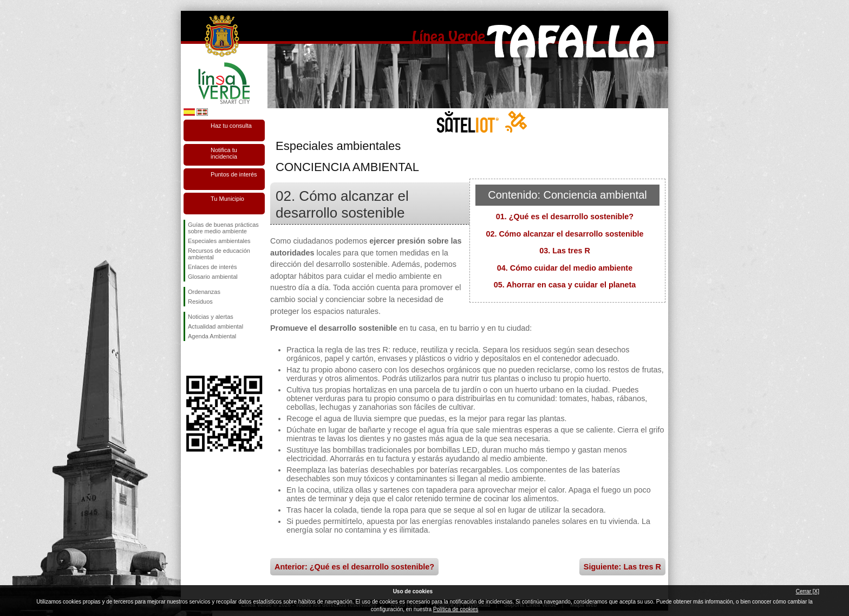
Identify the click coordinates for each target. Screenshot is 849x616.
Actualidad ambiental (215, 326)
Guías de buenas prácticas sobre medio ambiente (223, 228)
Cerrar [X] (808, 591)
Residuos (200, 302)
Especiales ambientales (219, 241)
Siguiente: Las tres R (622, 567)
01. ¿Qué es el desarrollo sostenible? (565, 217)
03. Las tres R (565, 251)
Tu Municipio (227, 199)
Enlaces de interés (213, 267)
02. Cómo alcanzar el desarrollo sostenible (564, 234)
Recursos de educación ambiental (219, 254)
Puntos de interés (234, 174)
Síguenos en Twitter (208, 358)
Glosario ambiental (213, 277)
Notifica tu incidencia (224, 153)
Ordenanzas (204, 292)
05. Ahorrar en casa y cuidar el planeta (565, 285)
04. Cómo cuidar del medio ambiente (565, 268)
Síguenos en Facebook (190, 358)
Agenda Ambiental (212, 336)
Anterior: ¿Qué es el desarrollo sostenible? (354, 567)
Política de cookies (456, 609)
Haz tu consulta (231, 126)
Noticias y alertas (211, 317)
